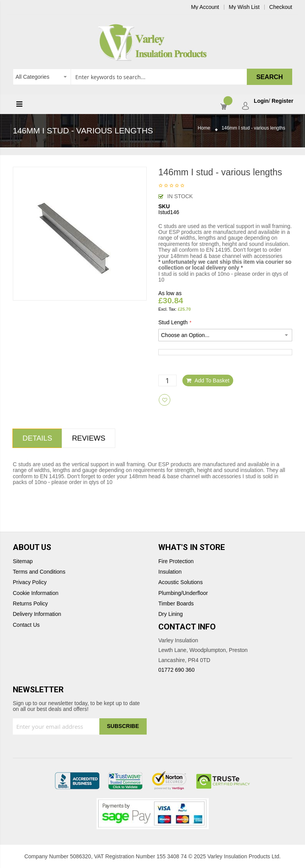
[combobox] (152, 77)
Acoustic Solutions (180, 582)
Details (37, 438)
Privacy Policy (30, 582)
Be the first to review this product (172, 186)
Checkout (281, 7)
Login (261, 101)
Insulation (170, 572)
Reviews (88, 438)
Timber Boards (176, 604)
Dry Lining (171, 614)
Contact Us (26, 625)
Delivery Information (37, 614)
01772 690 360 (176, 670)
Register (282, 101)
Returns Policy (30, 604)
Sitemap (23, 561)
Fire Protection (176, 561)
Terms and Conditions (39, 572)
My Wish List (244, 7)
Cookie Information (36, 593)
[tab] (37, 438)
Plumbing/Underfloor (183, 593)
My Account (205, 7)
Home (204, 128)
